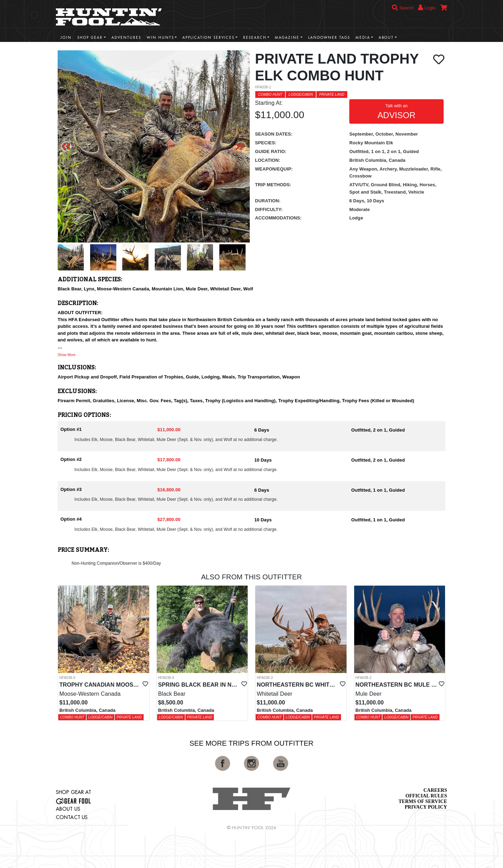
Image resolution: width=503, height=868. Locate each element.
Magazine (287, 38)
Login (427, 8)
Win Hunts (160, 38)
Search (403, 8)
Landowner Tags (329, 38)
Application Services (208, 38)
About (386, 38)
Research (255, 38)
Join (66, 38)
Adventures (126, 38)
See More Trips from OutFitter (252, 743)
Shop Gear (90, 38)
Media (363, 38)
